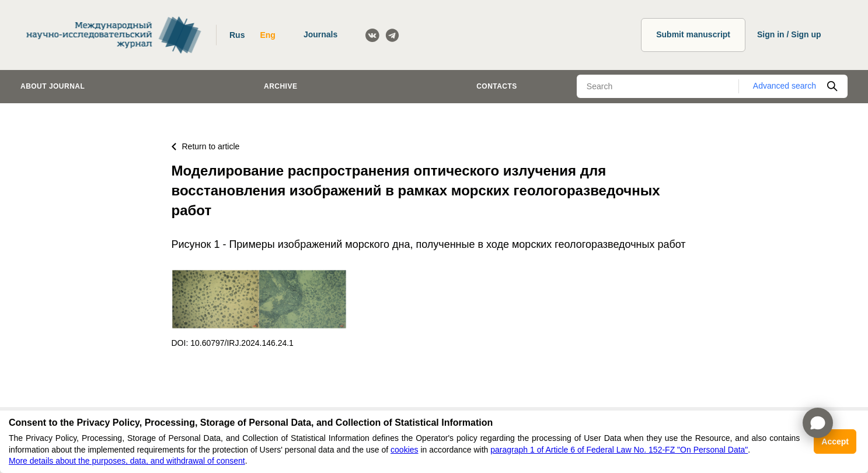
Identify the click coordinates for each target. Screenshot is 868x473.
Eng (267, 35)
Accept (835, 442)
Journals (320, 34)
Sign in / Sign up (789, 34)
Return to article (206, 146)
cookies (404, 450)
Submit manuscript (693, 34)
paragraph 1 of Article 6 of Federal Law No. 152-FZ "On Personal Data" (619, 450)
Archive (280, 86)
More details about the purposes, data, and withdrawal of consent (127, 461)
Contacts (497, 86)
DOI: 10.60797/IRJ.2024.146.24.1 (233, 343)
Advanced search (785, 86)
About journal (53, 86)
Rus (237, 35)
